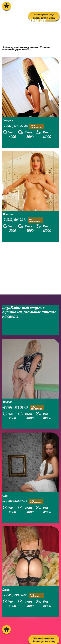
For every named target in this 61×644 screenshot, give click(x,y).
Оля (5, 496)
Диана (6, 590)
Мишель (8, 214)
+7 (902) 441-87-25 (23, 502)
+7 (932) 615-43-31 (23, 220)
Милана (7, 402)
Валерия (8, 120)
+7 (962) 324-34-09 (23, 408)
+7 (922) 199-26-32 (23, 595)
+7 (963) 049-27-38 (23, 126)
